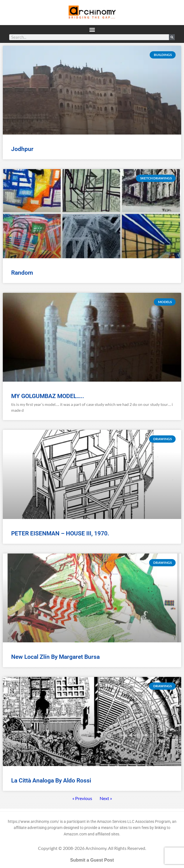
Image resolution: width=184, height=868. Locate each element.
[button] (92, 30)
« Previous (82, 798)
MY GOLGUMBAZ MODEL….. (48, 396)
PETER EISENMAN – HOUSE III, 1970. (60, 533)
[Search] (172, 37)
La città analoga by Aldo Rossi (51, 781)
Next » (106, 798)
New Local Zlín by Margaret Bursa (55, 657)
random (22, 273)
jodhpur (22, 149)
